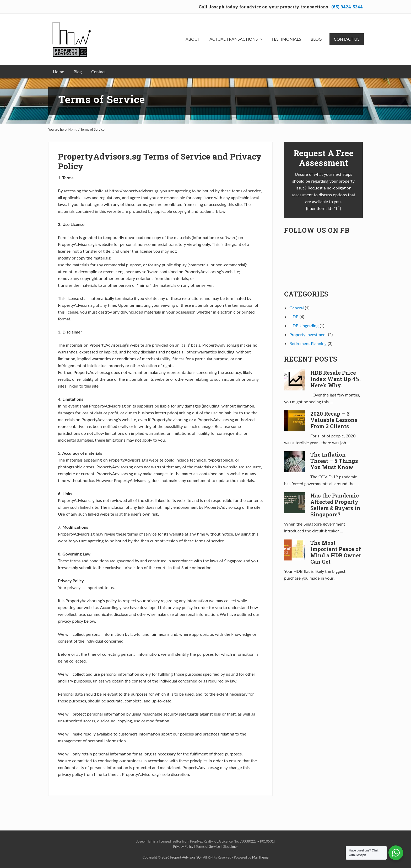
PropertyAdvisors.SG (185, 857)
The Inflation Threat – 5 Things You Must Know (334, 461)
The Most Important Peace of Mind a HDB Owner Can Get (336, 552)
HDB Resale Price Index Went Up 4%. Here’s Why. (336, 379)
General (297, 308)
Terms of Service (208, 846)
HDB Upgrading (304, 325)
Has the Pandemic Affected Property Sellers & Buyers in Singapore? (335, 505)
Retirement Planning (308, 343)
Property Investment (308, 334)
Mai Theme (260, 857)
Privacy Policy (183, 846)
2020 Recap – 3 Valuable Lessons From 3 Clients (334, 420)
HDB (294, 317)
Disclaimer (230, 846)
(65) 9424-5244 (347, 7)
